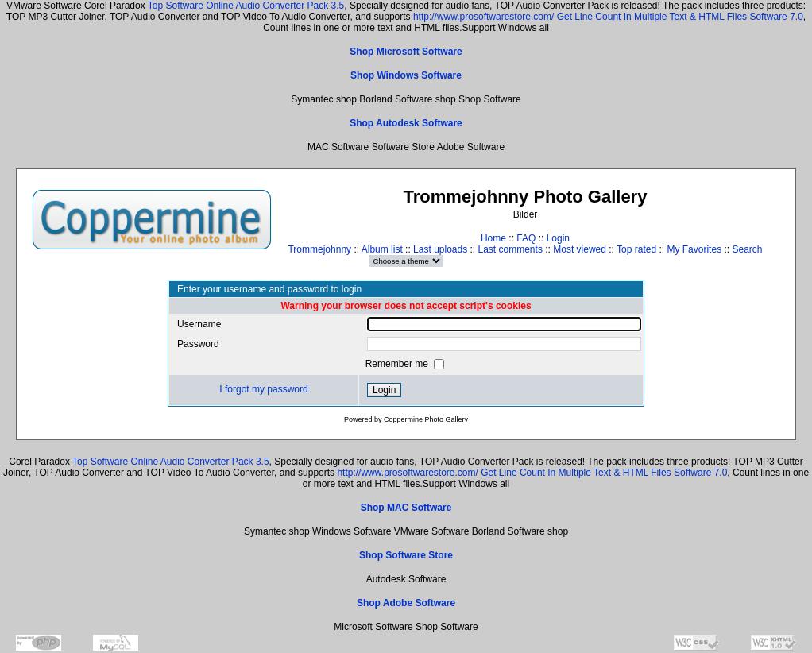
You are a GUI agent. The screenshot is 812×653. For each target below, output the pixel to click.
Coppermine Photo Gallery (426, 419)
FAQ (526, 238)
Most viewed (580, 249)
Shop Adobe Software (406, 603)
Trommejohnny (319, 249)
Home (493, 238)
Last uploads (440, 249)
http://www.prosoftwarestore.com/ (483, 17)
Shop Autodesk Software (406, 123)
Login (558, 238)
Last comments (510, 249)
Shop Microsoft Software (406, 52)
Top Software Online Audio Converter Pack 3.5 (246, 6)
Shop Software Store (406, 555)
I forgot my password (263, 389)
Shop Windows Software (406, 75)
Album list (382, 249)
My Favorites (694, 249)
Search (747, 249)
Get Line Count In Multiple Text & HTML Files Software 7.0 (680, 17)
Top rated (636, 249)
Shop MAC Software (406, 508)
